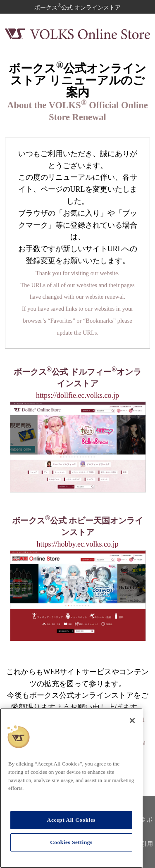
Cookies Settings (71, 842)
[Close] (132, 721)
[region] (71, 788)
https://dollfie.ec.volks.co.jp (77, 395)
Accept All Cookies (71, 820)
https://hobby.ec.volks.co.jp (78, 544)
